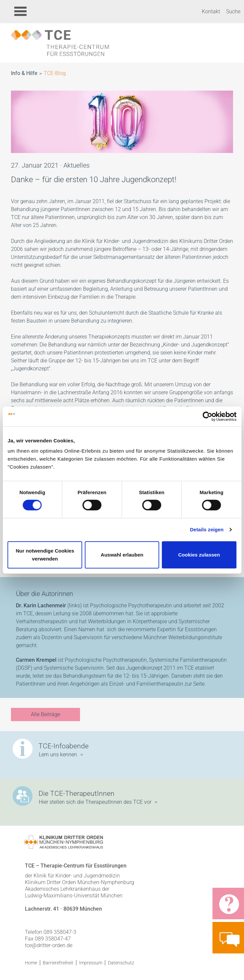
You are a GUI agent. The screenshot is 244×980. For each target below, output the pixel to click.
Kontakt (211, 11)
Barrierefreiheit (58, 963)
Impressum (91, 963)
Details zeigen (207, 529)
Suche (233, 11)
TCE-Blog (55, 73)
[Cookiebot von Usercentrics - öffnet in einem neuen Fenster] (207, 416)
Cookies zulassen (199, 555)
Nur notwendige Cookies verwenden (45, 555)
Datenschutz (121, 963)
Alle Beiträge (45, 714)
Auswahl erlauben (122, 555)
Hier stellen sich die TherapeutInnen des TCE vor (95, 802)
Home (31, 963)
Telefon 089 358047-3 (51, 932)
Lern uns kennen (58, 754)
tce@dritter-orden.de (49, 945)
